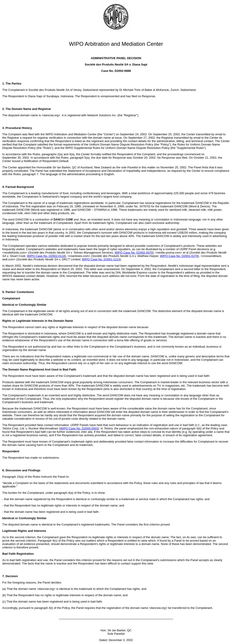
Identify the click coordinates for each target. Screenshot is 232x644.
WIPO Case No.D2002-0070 (134, 253)
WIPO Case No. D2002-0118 (46, 256)
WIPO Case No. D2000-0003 (79, 428)
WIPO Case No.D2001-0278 (179, 256)
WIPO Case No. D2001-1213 (101, 259)
